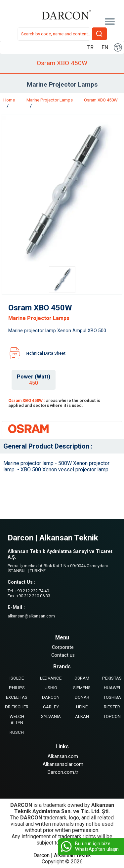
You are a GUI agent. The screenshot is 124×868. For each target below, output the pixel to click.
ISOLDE (17, 678)
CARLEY (51, 707)
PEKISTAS (112, 678)
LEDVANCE (51, 678)
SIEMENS (82, 688)
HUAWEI (112, 688)
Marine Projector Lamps (50, 100)
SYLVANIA (51, 716)
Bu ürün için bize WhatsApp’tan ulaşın (89, 847)
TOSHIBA (112, 697)
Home (9, 100)
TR (90, 47)
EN (105, 47)
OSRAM (82, 678)
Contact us (63, 655)
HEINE (82, 707)
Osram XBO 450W (101, 100)
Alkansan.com (63, 756)
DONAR (82, 697)
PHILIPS (17, 688)
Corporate (63, 647)
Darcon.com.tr (63, 772)
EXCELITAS (17, 697)
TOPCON (112, 716)
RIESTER (112, 707)
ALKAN (82, 716)
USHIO (51, 688)
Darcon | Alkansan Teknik (62, 855)
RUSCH (17, 732)
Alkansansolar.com (63, 764)
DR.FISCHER (17, 707)
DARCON (51, 697)
